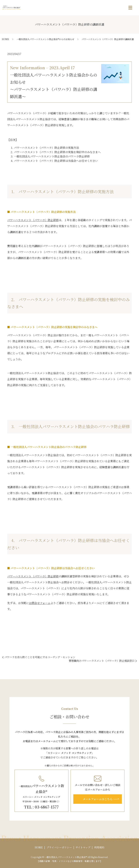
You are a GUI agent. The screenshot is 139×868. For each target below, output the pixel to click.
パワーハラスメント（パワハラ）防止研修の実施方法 (46, 148)
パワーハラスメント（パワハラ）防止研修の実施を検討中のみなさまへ (57, 152)
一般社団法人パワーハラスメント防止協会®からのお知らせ (45, 39)
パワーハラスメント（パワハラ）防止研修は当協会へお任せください (56, 161)
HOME (5, 39)
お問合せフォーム (40, 603)
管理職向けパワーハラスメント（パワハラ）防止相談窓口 (102, 661)
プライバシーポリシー (59, 847)
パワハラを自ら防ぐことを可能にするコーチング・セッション (40, 657)
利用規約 (99, 847)
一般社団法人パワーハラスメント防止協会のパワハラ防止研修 (52, 156)
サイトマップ (83, 847)
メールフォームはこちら (98, 799)
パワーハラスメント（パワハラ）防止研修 (33, 220)
